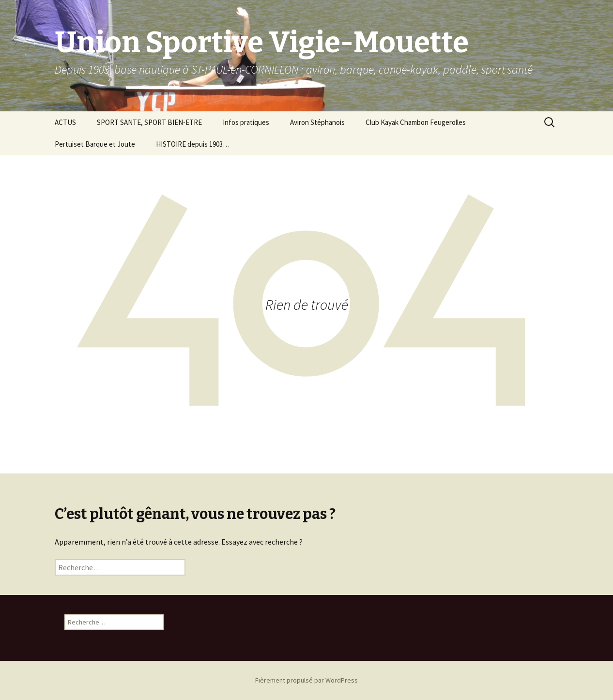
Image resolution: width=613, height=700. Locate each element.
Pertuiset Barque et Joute (95, 144)
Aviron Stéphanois (317, 122)
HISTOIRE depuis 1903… (193, 144)
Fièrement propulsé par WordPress (306, 680)
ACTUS (65, 122)
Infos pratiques (246, 122)
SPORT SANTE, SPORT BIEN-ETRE (149, 122)
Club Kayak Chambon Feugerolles (416, 122)
